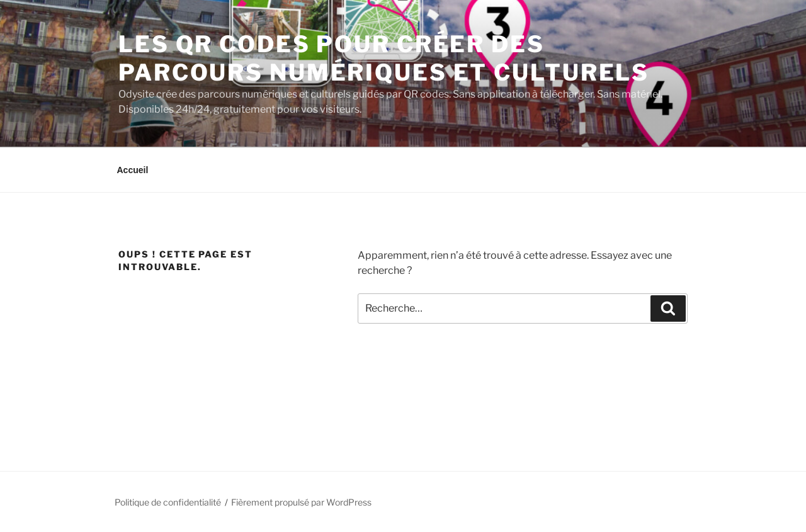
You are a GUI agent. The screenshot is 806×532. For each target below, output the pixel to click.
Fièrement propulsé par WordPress (301, 502)
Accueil (133, 170)
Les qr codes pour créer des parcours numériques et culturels (384, 58)
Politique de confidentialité (168, 502)
